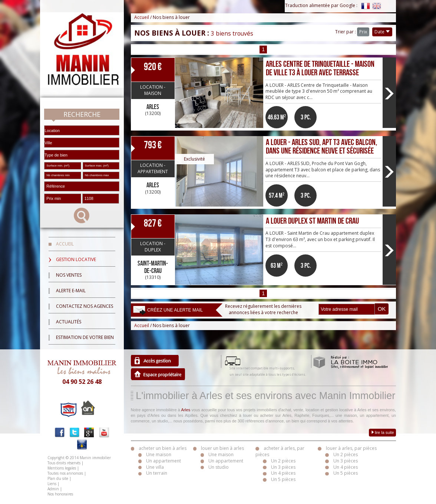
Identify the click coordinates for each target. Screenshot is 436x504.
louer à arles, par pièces (351, 448)
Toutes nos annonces (65, 473)
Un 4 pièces (283, 473)
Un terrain (157, 473)
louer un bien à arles (222, 448)
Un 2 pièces (283, 461)
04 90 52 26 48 (82, 382)
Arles (186, 410)
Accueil (65, 244)
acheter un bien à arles (163, 448)
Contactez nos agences (85, 306)
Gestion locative (76, 259)
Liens (52, 484)
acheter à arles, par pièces (280, 451)
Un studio (219, 467)
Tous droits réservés (64, 463)
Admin (53, 489)
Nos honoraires (60, 494)
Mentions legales (62, 468)
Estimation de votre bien (85, 337)
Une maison (159, 454)
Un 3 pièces (283, 467)
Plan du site (58, 478)
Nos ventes (69, 275)
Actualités (69, 322)
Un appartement (163, 461)
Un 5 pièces (283, 479)
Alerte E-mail (71, 291)
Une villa (155, 467)
